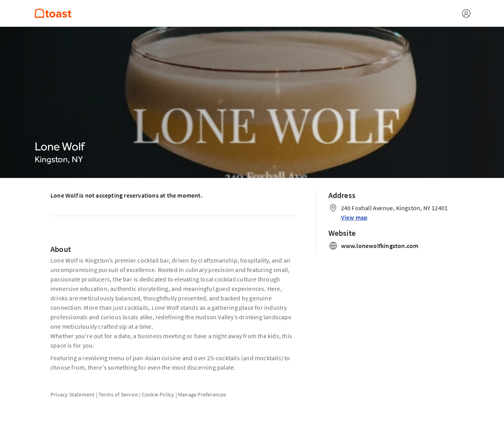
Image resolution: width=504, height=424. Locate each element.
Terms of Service (118, 394)
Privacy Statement (72, 394)
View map (354, 217)
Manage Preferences (202, 394)
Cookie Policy (158, 394)
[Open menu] (466, 13)
